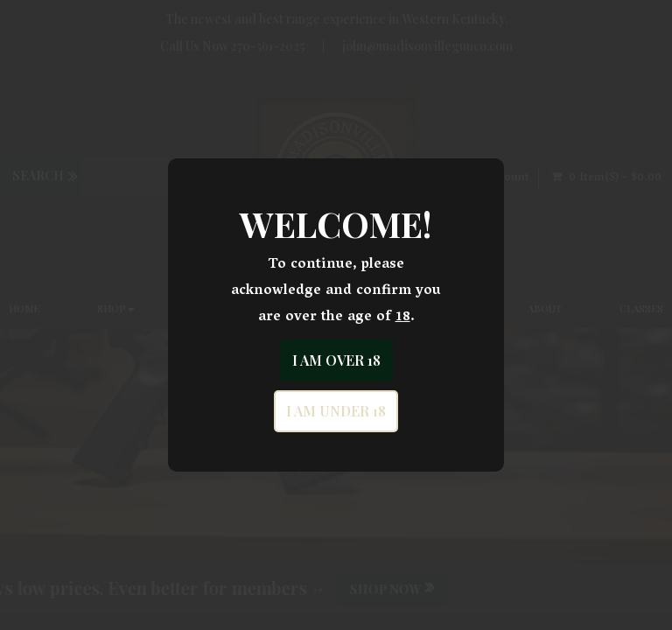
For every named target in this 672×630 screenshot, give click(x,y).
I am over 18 (336, 360)
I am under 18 (336, 411)
